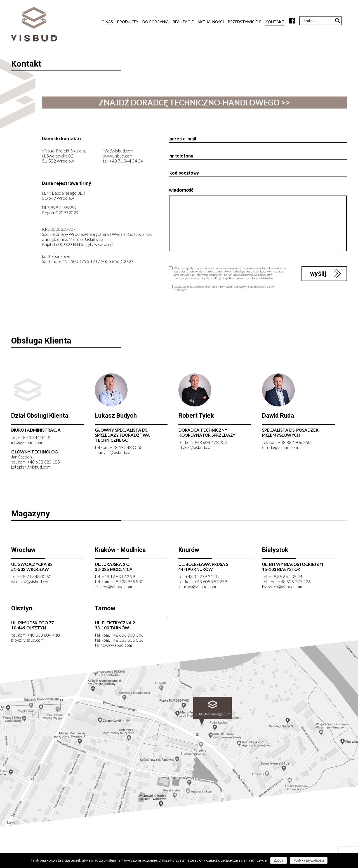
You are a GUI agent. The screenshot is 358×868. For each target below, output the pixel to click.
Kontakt (275, 22)
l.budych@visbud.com (114, 453)
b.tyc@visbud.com (27, 641)
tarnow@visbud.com (113, 646)
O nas (107, 22)
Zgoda (279, 860)
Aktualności (211, 22)
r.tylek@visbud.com (196, 448)
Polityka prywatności (309, 860)
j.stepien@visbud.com (31, 468)
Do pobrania (156, 22)
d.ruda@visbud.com (280, 448)
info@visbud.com (118, 152)
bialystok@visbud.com (282, 588)
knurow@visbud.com (197, 588)
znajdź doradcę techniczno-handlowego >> (194, 103)
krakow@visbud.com (113, 588)
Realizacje (183, 22)
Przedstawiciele (244, 22)
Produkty (128, 22)
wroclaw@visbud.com (31, 583)
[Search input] (318, 21)
